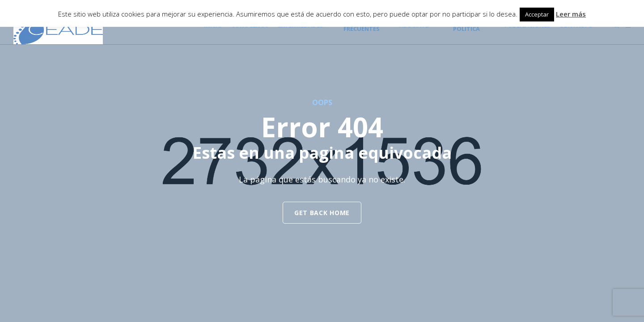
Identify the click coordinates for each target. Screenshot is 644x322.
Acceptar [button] (537, 14)
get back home (322, 213)
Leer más (571, 14)
